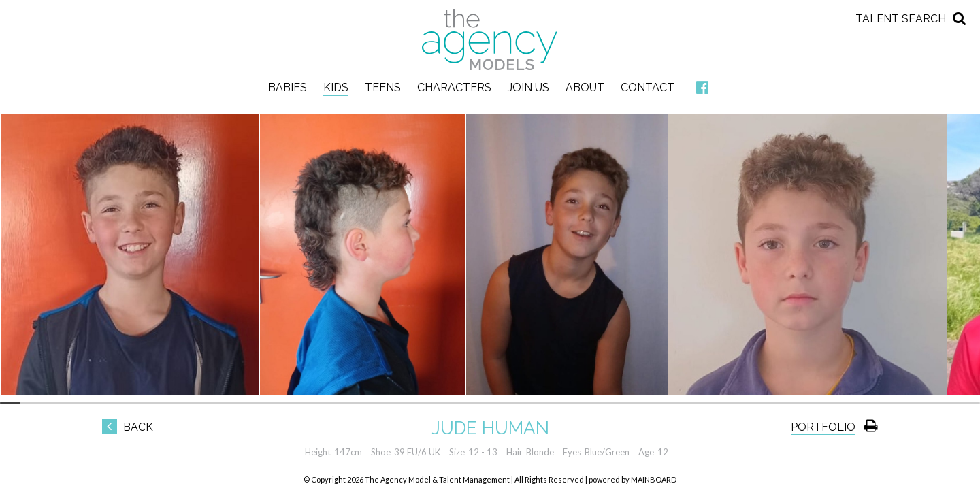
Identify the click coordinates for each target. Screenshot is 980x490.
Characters (454, 87)
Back (128, 427)
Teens (383, 87)
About (585, 87)
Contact (648, 87)
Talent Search (901, 19)
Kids (336, 87)
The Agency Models (490, 39)
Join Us (528, 87)
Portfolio (823, 427)
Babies (288, 87)
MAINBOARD (654, 479)
